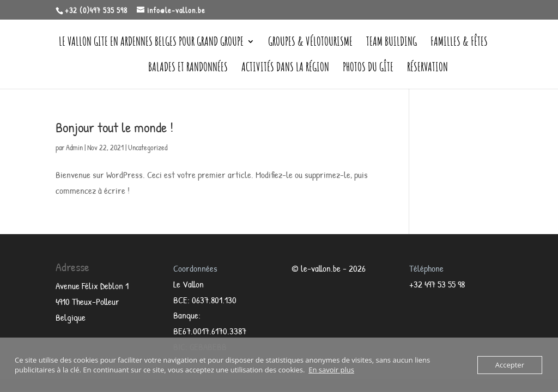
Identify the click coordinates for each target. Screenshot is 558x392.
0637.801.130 (214, 300)
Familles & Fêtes (459, 43)
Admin (74, 147)
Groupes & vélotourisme (310, 43)
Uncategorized (148, 147)
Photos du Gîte (368, 69)
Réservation (427, 69)
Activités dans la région (285, 69)
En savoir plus (331, 370)
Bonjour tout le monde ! (114, 127)
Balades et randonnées (188, 69)
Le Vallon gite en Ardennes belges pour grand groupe (151, 43)
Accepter (510, 365)
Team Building (392, 43)
